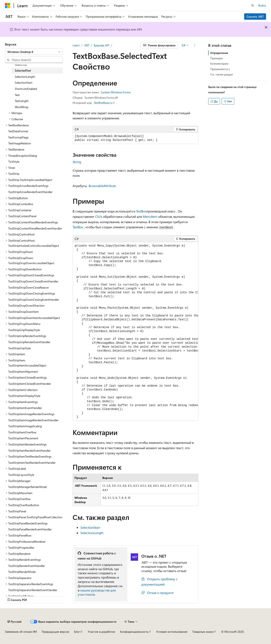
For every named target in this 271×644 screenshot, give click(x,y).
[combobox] (34, 52)
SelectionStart (90, 527)
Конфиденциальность (134, 632)
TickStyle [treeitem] (14, 162)
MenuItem (150, 216)
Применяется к (220, 69)
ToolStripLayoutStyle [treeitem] (21, 475)
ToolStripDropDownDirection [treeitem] (26, 305)
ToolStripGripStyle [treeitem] (19, 348)
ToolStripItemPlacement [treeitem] (23, 438)
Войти (262, 5)
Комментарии (219, 63)
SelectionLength (92, 533)
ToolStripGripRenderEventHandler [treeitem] (29, 342)
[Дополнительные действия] (195, 45)
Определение (219, 53)
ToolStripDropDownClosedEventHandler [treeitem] (33, 281)
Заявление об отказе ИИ (21, 632)
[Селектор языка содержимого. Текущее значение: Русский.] (14, 622)
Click (99, 216)
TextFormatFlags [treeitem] (18, 137)
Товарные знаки (203, 632)
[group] (135, 331)
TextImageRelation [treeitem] (20, 143)
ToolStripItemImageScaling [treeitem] (25, 426)
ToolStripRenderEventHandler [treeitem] (27, 566)
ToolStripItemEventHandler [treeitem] (25, 408)
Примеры (217, 58)
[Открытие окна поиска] (253, 6)
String (77, 162)
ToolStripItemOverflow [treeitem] (22, 432)
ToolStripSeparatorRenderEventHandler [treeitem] (33, 590)
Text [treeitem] (17, 95)
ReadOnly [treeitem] (21, 65)
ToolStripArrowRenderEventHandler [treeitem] (30, 192)
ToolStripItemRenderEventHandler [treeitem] (29, 450)
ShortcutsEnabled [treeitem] (26, 89)
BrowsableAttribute (102, 186)
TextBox (141, 211)
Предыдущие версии (55, 632)
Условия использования (172, 632)
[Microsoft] (8, 6)
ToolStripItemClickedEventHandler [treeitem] (30, 384)
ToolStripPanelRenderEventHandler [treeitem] (30, 529)
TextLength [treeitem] (22, 101)
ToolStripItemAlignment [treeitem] (23, 372)
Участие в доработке (101, 632)
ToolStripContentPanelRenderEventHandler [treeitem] (35, 228)
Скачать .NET (255, 17)
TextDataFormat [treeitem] (18, 131)
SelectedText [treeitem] (23, 70)
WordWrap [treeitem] (22, 107)
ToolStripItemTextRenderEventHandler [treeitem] (32, 463)
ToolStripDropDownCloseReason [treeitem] (29, 287)
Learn (76, 45)
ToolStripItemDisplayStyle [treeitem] (24, 396)
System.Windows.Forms (116, 92)
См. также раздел (222, 74)
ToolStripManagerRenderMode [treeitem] (27, 487)
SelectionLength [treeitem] (25, 77)
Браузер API (102, 45)
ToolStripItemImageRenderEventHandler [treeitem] (33, 420)
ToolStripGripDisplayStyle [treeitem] (24, 330)
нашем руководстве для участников (97, 592)
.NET (87, 45)
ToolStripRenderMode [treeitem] (22, 572)
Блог (77, 632)
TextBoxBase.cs (103, 103)
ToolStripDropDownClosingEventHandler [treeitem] (34, 300)
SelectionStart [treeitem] (24, 83)
